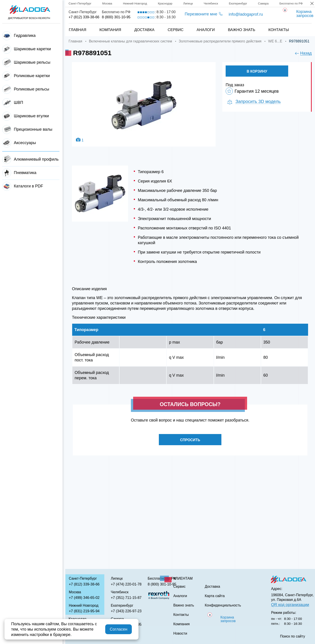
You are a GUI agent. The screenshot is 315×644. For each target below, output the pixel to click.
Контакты (279, 30)
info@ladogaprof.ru (246, 14)
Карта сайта (215, 596)
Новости (180, 634)
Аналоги (206, 30)
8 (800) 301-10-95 (116, 17)
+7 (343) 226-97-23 (126, 611)
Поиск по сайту (292, 636)
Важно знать (241, 30)
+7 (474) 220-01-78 (126, 584)
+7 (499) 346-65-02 (84, 598)
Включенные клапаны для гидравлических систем (130, 41)
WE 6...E (275, 41)
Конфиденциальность (223, 605)
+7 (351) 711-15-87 (126, 598)
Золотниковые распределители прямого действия (220, 41)
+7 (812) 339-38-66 (84, 17)
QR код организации (290, 605)
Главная (78, 30)
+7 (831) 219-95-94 (84, 611)
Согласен (119, 629)
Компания (110, 30)
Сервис (175, 30)
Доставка (144, 30)
